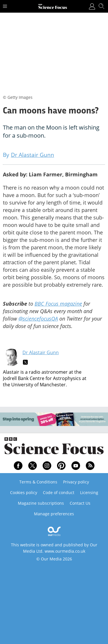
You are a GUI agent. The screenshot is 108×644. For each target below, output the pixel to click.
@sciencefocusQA (38, 319)
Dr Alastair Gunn (41, 352)
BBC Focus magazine (58, 304)
